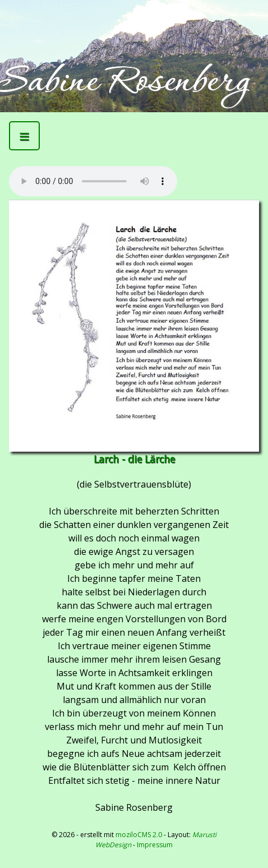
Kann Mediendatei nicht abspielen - (93, 181)
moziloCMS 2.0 (139, 835)
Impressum (155, 845)
